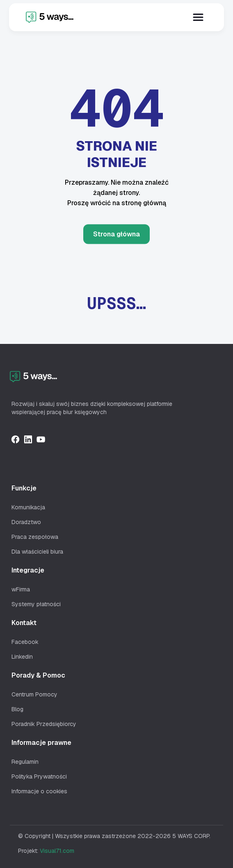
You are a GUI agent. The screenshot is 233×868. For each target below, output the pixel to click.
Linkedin (22, 657)
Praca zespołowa (35, 537)
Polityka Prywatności (39, 776)
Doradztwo (26, 522)
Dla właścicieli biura (37, 552)
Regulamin (25, 762)
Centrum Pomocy (34, 694)
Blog (17, 709)
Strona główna (116, 234)
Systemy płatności (36, 604)
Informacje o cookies (39, 791)
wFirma (21, 589)
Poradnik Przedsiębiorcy (44, 724)
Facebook (25, 642)
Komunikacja (28, 507)
